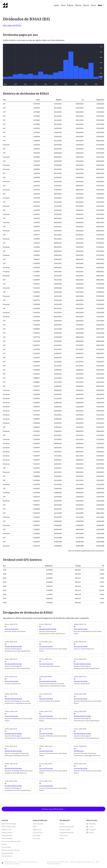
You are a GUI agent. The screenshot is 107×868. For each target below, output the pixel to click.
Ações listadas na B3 (8, 827)
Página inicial (37, 830)
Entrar (94, 5)
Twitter (91, 827)
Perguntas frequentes (67, 833)
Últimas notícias (7, 856)
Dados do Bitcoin (7, 833)
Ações (57, 5)
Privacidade (37, 835)
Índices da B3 (6, 847)
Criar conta (36, 838)
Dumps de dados (7, 835)
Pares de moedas (7, 853)
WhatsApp (92, 824)
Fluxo (63, 5)
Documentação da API (67, 827)
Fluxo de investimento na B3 (11, 841)
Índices (70, 5)
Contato (62, 824)
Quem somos (64, 835)
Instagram (92, 830)
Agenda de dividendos (9, 824)
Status (62, 838)
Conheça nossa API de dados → (53, 809)
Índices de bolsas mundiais (11, 850)
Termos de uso (38, 833)
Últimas (78, 5)
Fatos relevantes (7, 838)
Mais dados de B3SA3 (12, 25)
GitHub (91, 833)
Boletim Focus (6, 830)
